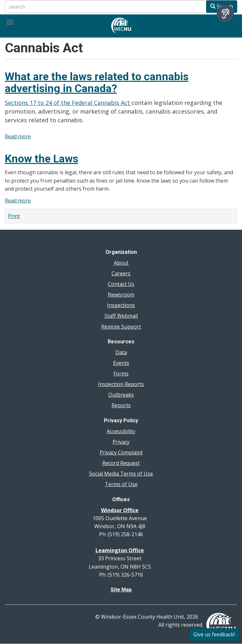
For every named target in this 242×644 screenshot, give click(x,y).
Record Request (121, 463)
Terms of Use (121, 484)
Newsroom (121, 295)
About (121, 263)
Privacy (121, 442)
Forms (121, 374)
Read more (18, 136)
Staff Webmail (121, 316)
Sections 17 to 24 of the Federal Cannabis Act (68, 103)
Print (14, 216)
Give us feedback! (214, 634)
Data (121, 352)
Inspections (121, 305)
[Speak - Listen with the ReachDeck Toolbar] (225, 13)
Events (121, 363)
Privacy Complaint (121, 452)
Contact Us (121, 284)
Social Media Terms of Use (121, 474)
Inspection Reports (121, 384)
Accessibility (121, 431)
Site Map (121, 590)
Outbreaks (121, 395)
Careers (121, 273)
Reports (121, 405)
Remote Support (121, 327)
